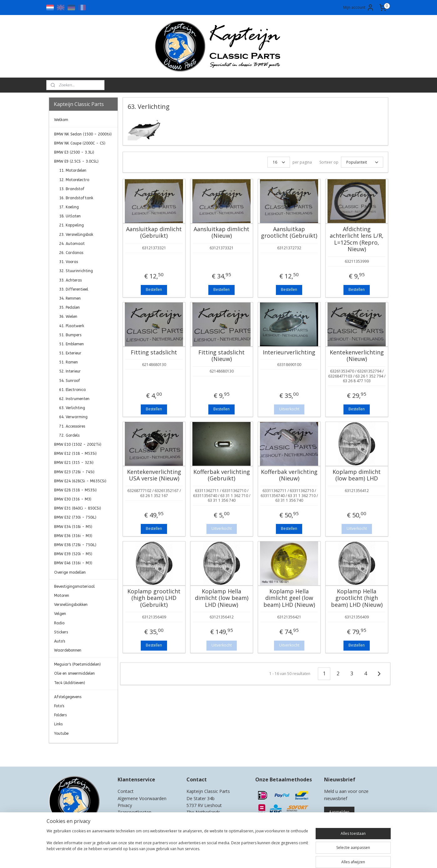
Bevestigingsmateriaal (74, 586)
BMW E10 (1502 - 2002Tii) (78, 444)
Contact (126, 791)
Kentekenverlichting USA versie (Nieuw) (154, 475)
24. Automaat (72, 244)
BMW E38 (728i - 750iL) (75, 545)
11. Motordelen (73, 170)
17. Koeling (69, 207)
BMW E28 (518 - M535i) (75, 490)
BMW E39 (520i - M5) (73, 554)
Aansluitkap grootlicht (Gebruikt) (289, 233)
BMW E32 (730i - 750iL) (75, 517)
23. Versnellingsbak (76, 235)
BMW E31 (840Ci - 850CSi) (78, 508)
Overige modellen (70, 572)
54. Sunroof (70, 381)
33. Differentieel (74, 289)
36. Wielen (68, 317)
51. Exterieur (70, 353)
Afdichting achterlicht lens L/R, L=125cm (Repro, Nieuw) (357, 239)
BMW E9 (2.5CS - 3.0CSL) (76, 161)
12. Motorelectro (74, 180)
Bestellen (154, 289)
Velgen (60, 614)
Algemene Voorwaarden (142, 798)
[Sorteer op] (362, 162)
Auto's (60, 641)
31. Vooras (69, 262)
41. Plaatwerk (72, 326)
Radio (59, 623)
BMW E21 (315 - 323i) (74, 463)
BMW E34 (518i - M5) (73, 527)
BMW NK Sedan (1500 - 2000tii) (83, 134)
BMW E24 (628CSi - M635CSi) (80, 481)
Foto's (59, 706)
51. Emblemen (71, 344)
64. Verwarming (73, 417)
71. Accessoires (72, 426)
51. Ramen (69, 362)
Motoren (62, 596)
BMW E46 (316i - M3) (73, 563)
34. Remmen (70, 298)
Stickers (61, 632)
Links (58, 724)
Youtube (61, 733)
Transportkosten (135, 812)
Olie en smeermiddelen (74, 673)
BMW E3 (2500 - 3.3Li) (74, 152)
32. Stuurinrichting (76, 271)
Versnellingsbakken (71, 605)
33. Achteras (70, 280)
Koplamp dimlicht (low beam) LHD (357, 475)
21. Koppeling (71, 225)
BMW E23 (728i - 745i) (74, 472)
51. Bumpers (70, 335)
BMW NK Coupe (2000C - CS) (80, 143)
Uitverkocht (289, 409)
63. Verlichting (72, 408)
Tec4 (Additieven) (70, 683)
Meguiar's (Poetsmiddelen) (77, 664)
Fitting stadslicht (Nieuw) (221, 356)
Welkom (61, 120)
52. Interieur (70, 371)
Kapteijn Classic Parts (73, 753)
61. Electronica (72, 390)
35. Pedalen (69, 307)
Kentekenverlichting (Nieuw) (357, 356)
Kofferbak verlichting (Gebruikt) (222, 475)
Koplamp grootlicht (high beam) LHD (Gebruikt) (154, 598)
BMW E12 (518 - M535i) (75, 454)
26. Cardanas (71, 253)
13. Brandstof (72, 189)
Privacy (125, 805)
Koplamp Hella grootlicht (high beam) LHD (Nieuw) (357, 598)
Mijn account (359, 8)
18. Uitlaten (70, 216)
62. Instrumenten (74, 399)
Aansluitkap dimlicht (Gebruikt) (154, 233)
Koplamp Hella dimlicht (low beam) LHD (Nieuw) (222, 598)
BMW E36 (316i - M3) (73, 536)
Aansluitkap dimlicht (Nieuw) (221, 233)
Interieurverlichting (289, 353)
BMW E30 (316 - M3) (73, 499)
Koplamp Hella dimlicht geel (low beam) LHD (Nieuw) (289, 598)
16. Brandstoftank (76, 198)
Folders (60, 715)
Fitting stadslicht (154, 353)
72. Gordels (69, 435)
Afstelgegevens (68, 697)
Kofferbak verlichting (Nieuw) (289, 475)
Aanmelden (339, 812)
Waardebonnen (68, 650)
